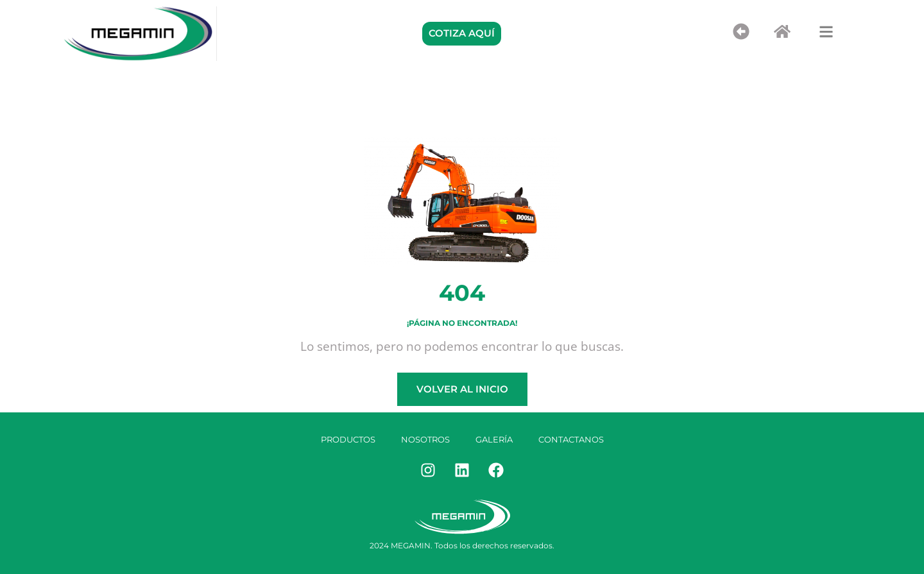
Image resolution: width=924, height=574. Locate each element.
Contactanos (571, 439)
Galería (494, 439)
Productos (348, 439)
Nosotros (425, 439)
